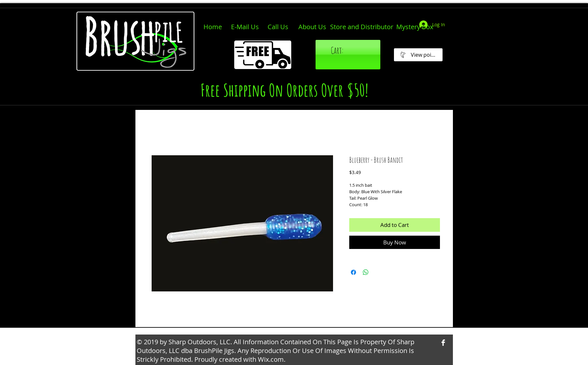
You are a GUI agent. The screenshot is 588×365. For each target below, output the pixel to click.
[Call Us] (278, 27)
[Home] (213, 27)
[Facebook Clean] (443, 343)
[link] (349, 51)
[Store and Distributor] (362, 27)
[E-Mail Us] (245, 27)
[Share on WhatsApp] (366, 272)
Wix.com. (272, 359)
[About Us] (312, 27)
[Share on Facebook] (353, 272)
